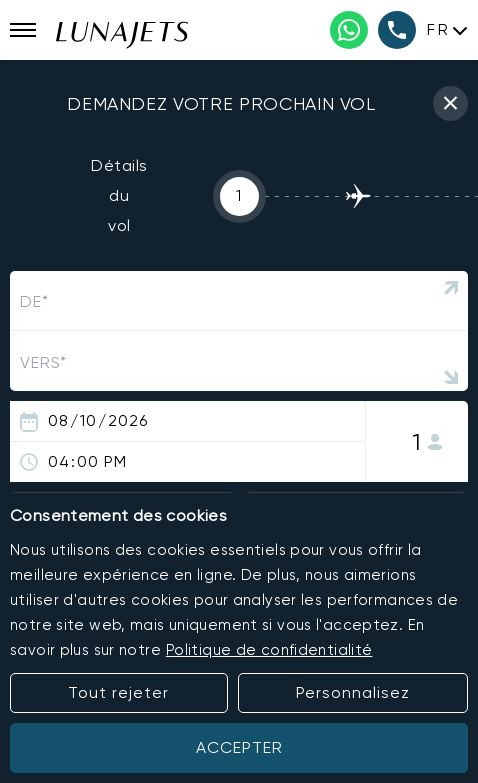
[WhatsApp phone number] (349, 30)
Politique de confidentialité (269, 650)
